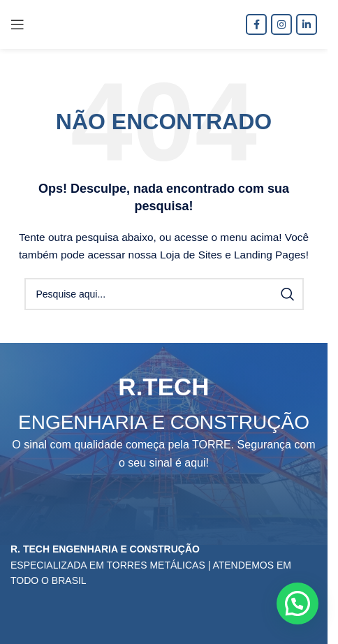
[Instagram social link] (281, 24)
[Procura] (164, 294)
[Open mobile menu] (17, 24)
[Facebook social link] (256, 24)
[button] (297, 603)
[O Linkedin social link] (307, 24)
